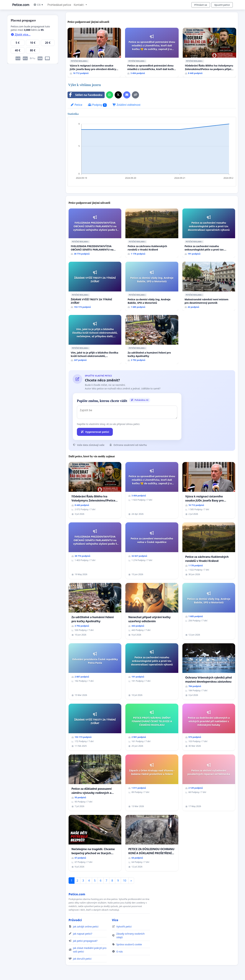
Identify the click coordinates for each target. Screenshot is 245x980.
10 (125, 881)
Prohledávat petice (59, 5)
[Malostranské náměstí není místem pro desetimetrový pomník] (209, 286)
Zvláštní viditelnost (126, 105)
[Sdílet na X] (118, 95)
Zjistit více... (21, 35)
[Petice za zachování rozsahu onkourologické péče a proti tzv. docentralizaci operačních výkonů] (209, 233)
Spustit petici (222, 5)
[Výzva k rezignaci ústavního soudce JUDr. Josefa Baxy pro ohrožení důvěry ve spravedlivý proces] (94, 52)
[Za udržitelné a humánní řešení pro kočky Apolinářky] (152, 340)
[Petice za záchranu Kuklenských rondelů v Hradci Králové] (152, 233)
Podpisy (97, 105)
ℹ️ (88, 61)
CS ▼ (38, 5)
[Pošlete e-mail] (127, 95)
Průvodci (75, 920)
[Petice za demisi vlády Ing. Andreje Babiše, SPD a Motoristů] (152, 286)
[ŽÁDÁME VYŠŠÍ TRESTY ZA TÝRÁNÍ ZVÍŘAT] (95, 286)
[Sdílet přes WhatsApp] (110, 95)
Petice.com (21, 5)
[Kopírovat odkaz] (135, 95)
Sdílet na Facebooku (85, 95)
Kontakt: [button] (79, 5)
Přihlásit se (201, 5)
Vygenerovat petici (95, 432)
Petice (76, 105)
